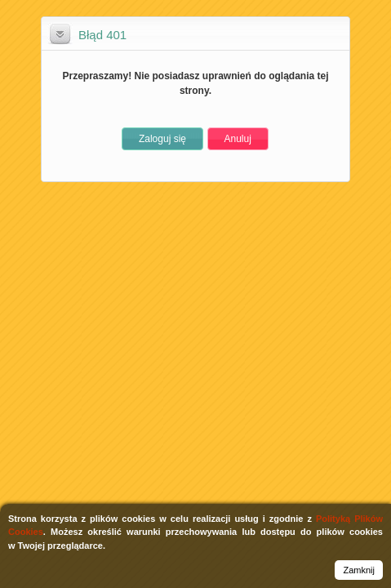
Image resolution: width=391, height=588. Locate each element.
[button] (162, 139)
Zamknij (359, 570)
